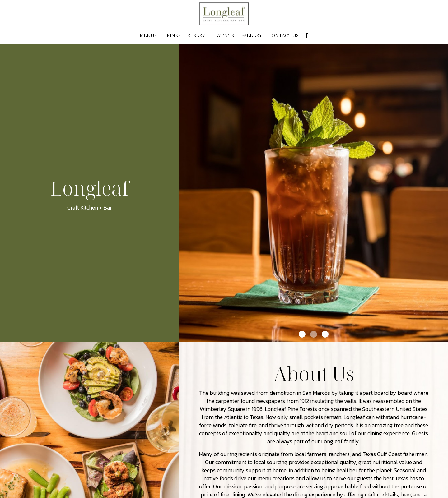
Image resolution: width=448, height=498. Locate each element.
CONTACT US (284, 36)
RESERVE (198, 36)
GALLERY (251, 36)
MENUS (148, 36)
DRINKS (172, 36)
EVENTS (224, 36)
